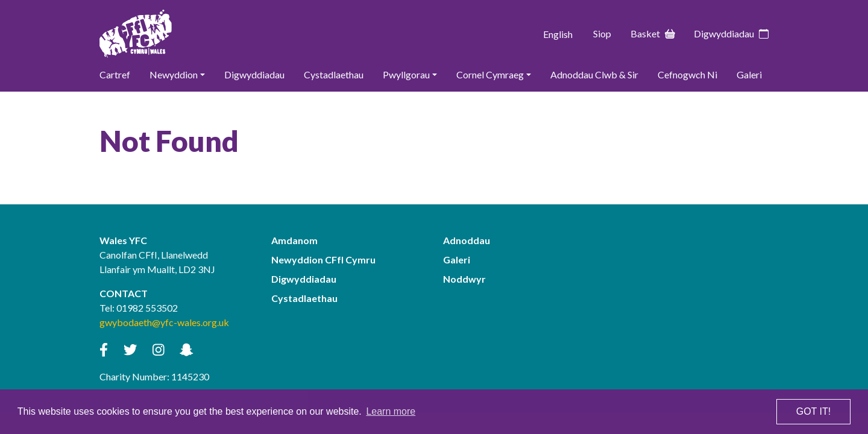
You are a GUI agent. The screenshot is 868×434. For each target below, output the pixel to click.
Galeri (749, 74)
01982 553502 (147, 308)
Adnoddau (467, 240)
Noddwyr (464, 279)
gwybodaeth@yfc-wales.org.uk (164, 322)
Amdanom (294, 240)
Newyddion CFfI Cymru (323, 259)
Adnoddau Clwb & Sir (594, 74)
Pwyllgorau (406, 74)
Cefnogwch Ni (687, 74)
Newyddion (174, 74)
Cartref (115, 74)
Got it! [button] (813, 411)
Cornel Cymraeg (490, 74)
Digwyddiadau (731, 34)
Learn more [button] (391, 411)
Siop (602, 33)
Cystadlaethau (334, 74)
